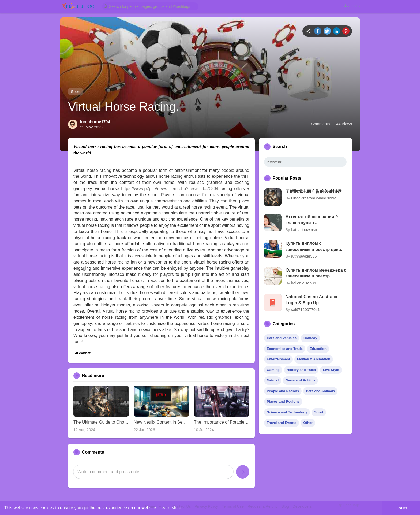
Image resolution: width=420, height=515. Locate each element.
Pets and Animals (320, 391)
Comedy (310, 338)
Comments (320, 124)
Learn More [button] (170, 508)
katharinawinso (304, 230)
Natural (273, 380)
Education (318, 349)
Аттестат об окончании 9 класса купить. (312, 220)
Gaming (273, 370)
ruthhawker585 (304, 256)
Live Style (331, 370)
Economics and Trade (285, 349)
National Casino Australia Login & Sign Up (311, 300)
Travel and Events (282, 423)
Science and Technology (287, 412)
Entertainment (278, 359)
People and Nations (283, 391)
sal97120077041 (305, 310)
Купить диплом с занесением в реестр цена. (314, 246)
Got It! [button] (401, 508)
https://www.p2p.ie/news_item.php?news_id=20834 (170, 189)
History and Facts (301, 370)
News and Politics (300, 380)
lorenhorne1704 (95, 122)
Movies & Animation (314, 359)
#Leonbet (83, 353)
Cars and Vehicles (282, 338)
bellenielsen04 (304, 283)
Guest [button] (353, 6)
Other (308, 423)
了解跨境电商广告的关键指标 (313, 191)
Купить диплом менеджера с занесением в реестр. (316, 273)
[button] (150, 6)
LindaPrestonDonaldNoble (314, 198)
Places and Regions (283, 401)
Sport (76, 92)
